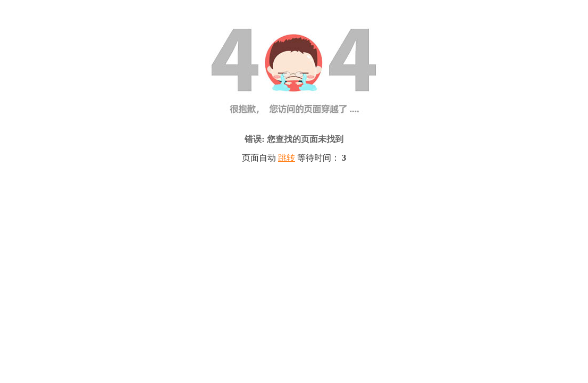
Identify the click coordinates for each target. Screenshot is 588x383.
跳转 (287, 158)
